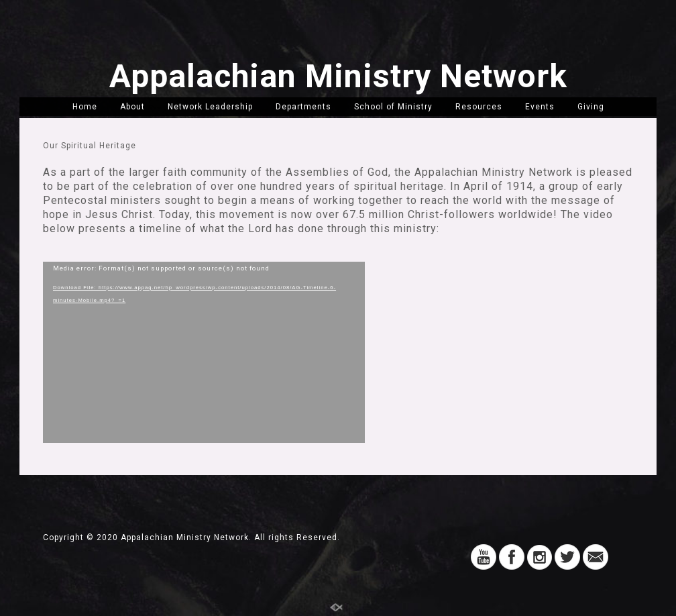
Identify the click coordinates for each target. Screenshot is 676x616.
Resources (479, 107)
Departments (303, 107)
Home (85, 107)
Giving (591, 107)
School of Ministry (393, 107)
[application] (204, 352)
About (132, 107)
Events (540, 107)
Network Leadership (210, 107)
